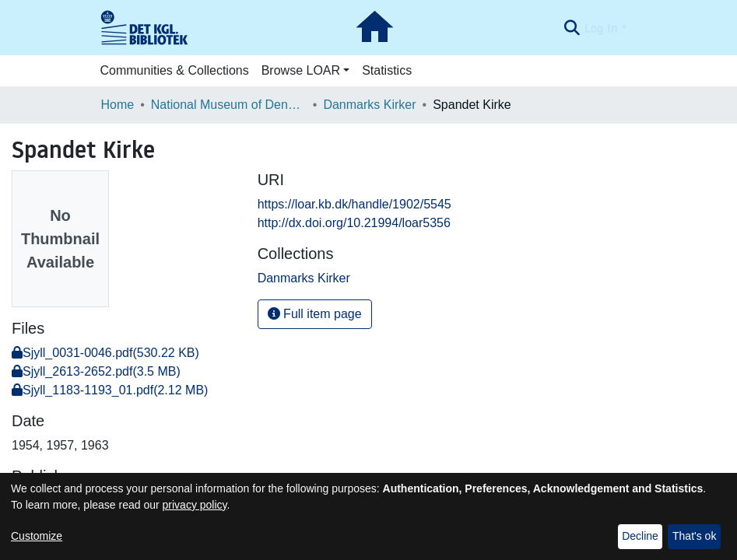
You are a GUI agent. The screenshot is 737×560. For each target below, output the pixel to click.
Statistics (387, 70)
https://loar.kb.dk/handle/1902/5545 (354, 204)
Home (118, 105)
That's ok (694, 536)
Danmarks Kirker (369, 105)
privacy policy (195, 505)
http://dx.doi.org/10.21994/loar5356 (354, 223)
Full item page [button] (315, 314)
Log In (601, 28)
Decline (640, 536)
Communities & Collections (175, 70)
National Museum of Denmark (229, 105)
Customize (37, 536)
